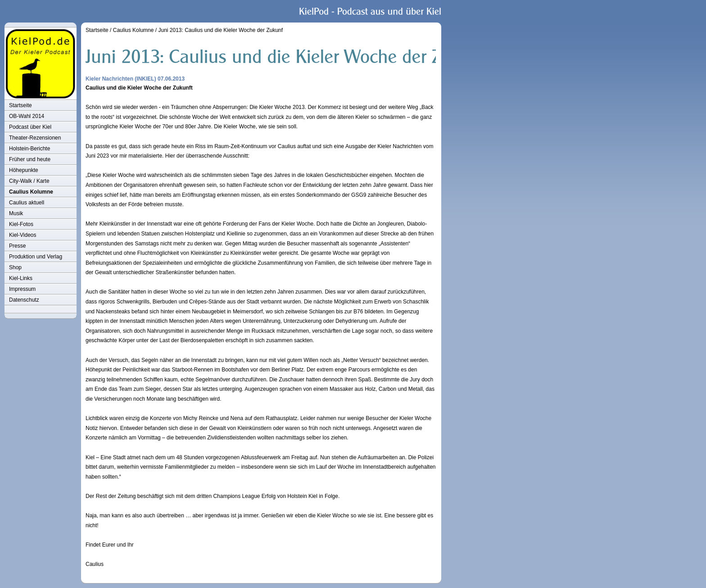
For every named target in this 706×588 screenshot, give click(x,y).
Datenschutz (24, 300)
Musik (16, 213)
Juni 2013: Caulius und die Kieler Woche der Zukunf (220, 30)
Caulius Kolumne (31, 192)
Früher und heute (30, 159)
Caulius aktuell (27, 203)
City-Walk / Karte (29, 181)
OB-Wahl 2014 (27, 116)
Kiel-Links (21, 278)
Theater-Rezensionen (35, 138)
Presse (17, 246)
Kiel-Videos (23, 235)
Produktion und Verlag (36, 257)
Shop (15, 267)
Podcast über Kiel (30, 127)
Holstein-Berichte (29, 149)
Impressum (22, 289)
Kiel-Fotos (21, 224)
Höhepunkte (24, 170)
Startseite (20, 105)
